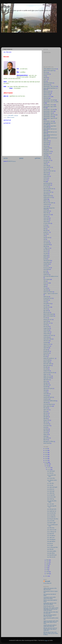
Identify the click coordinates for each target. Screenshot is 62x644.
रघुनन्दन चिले (46, 321)
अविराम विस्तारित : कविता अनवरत (50, 86)
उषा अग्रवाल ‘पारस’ (47, 160)
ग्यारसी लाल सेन (46, 205)
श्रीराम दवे (45, 381)
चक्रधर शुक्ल (46, 206)
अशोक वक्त (46, 146)
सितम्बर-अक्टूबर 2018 (48, 406)
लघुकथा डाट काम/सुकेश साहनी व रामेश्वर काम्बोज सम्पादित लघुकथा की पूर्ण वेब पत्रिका (51, 622)
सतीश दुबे (45, 390)
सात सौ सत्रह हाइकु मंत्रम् (48, 404)
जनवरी (48, 574)
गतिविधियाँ (45, 199)
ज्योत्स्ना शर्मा (46, 222)
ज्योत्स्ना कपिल (46, 220)
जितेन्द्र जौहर (46, 213)
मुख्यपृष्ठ (21, 158)
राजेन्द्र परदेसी (46, 330)
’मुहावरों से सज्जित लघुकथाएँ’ (49, 71)
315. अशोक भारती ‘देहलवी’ (52, 487)
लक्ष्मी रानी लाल (46, 341)
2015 (46, 456)
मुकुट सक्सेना (46, 311)
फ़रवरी (48, 572)
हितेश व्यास (45, 440)
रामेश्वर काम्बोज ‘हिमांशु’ (48, 339)
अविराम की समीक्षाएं (47, 93)
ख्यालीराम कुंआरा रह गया (48, 197)
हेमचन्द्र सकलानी (47, 443)
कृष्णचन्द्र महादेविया (47, 185)
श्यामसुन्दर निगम (46, 371)
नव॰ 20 (49, 470)
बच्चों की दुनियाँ (46, 269)
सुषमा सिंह (45, 419)
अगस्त (48, 562)
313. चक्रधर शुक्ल (51, 491)
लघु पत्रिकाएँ (46, 343)
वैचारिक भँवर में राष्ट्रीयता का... (49, 358)
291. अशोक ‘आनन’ (51, 538)
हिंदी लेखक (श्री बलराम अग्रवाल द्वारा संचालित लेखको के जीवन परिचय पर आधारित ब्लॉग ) (50, 629)
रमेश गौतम (45, 325)
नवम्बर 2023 (46, 241)
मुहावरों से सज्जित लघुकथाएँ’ (49, 316)
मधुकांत (45, 285)
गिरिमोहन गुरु (46, 201)
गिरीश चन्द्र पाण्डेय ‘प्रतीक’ (48, 203)
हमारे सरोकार (46, 429)
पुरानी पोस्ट (38, 158)
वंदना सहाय (46, 350)
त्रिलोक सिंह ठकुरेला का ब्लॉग (49, 606)
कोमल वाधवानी (46, 190)
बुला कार (45, 271)
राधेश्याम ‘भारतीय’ (47, 332)
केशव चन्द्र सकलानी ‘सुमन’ (48, 189)
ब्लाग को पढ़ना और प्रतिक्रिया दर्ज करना (51, 276)
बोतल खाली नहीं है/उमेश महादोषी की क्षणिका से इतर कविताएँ (50, 616)
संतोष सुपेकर (46, 383)
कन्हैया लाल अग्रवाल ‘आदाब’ (49, 171)
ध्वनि (44, 236)
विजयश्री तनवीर (46, 351)
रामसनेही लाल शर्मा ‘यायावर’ (48, 335)
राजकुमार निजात (46, 328)
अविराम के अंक (46, 95)
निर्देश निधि (45, 246)
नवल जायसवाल (46, 243)
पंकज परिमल (46, 250)
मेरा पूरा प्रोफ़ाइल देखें (47, 583)
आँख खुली (45, 150)
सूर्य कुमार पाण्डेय (46, 420)
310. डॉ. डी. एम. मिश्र (51, 497)
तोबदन (45, 229)
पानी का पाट (46, 252)
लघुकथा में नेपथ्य (47, 346)
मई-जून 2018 (46, 283)
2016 (46, 455)
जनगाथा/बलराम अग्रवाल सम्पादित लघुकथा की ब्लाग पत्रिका (50, 598)
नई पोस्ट (6, 158)
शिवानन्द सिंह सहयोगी (47, 366)
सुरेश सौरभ (46, 415)
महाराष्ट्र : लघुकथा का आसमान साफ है (51, 294)
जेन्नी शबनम (46, 216)
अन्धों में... (45, 79)
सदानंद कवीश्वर (46, 394)
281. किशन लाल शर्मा (51, 557)
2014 (46, 458)
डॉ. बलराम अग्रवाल (47, 223)
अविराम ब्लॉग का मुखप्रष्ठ (48, 83)
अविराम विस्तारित (47, 85)
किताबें (45, 182)
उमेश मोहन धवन (46, 159)
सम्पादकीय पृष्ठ (46, 399)
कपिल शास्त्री (46, 173)
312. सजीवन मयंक (51, 493)
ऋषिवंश (45, 164)
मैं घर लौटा (45, 318)
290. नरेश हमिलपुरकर (51, 540)
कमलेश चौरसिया (46, 176)
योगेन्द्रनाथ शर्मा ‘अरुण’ (48, 320)
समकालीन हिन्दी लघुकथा (48, 397)
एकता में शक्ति (46, 166)
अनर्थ (45, 76)
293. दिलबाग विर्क (51, 534)
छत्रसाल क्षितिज (46, 211)
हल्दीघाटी (45, 436)
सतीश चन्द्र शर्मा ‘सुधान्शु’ (48, 388)
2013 (46, 460)
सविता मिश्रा (46, 403)
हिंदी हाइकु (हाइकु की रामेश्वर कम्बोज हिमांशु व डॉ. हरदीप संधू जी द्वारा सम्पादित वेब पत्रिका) (51, 634)
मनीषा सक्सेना (46, 290)
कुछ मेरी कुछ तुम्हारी (47, 183)
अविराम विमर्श (46, 98)
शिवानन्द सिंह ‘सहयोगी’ (48, 364)
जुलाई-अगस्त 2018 (47, 215)
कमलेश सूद (46, 178)
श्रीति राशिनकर (46, 380)
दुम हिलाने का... (46, 232)
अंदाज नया (45, 72)
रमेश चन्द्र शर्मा (46, 327)
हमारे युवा (45, 427)
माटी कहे (45, 302)
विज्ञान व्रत (46, 355)
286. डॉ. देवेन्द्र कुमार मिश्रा (52, 547)
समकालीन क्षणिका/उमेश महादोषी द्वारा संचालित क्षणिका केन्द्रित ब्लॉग (50, 626)
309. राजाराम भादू (51, 499)
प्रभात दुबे (45, 266)
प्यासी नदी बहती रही (47, 261)
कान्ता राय (45, 180)
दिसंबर (48, 464)
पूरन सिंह (45, 259)
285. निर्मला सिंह (50, 549)
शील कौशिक (46, 367)
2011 (46, 576)
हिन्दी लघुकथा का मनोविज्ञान (49, 442)
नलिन (45, 239)
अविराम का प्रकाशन (47, 91)
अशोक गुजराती (46, 143)
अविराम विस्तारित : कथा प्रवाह (49, 110)
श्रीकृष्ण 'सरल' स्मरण (47, 376)
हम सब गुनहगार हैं (47, 426)
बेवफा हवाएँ (45, 273)
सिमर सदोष (46, 408)
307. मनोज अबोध (51, 504)
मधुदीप (45, 287)
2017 (46, 453)
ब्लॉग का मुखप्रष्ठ (47, 279)
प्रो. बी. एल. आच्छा (47, 268)
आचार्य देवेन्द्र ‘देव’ (47, 153)
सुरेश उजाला (46, 413)
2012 (46, 462)
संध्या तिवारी (46, 387)
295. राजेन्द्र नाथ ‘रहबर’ (52, 530)
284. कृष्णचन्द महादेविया (52, 551)
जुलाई (48, 564)
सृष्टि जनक (46, 422)
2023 (46, 449)
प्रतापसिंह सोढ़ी (46, 264)
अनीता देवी (45, 78)
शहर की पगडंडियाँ (47, 360)
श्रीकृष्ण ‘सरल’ (46, 374)
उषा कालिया (46, 162)
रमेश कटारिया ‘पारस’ (47, 323)
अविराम (6, 7)
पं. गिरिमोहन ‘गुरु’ (47, 248)
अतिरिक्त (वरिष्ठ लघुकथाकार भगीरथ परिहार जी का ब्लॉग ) (50, 589)
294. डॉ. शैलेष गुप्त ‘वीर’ (52, 532)
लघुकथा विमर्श (46, 348)
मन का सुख (46, 288)
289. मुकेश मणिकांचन (51, 542)
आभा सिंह (45, 155)
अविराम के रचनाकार (11, 118)
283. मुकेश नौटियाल (51, 553)
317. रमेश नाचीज (50, 483)
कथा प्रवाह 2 (46, 169)
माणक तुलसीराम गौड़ (47, 304)
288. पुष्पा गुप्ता (50, 543)
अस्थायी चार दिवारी (47, 148)
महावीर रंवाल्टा (46, 297)
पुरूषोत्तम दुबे (46, 257)
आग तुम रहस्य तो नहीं (47, 152)
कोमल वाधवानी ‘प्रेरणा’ (48, 192)
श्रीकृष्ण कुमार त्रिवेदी (47, 378)
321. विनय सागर (50, 473)
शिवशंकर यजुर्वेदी (47, 362)
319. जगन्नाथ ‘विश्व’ (51, 478)
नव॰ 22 (49, 468)
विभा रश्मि (45, 357)
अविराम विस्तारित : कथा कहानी (49, 100)
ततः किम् (45, 225)
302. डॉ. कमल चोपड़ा (51, 515)
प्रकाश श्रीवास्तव (47, 262)
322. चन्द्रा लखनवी (51, 471)
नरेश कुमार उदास (47, 238)
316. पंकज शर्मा (50, 485)
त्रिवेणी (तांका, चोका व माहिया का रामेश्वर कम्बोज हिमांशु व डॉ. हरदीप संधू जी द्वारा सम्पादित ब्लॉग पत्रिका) (51, 609)
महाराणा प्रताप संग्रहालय (48, 292)
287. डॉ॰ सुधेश (50, 545)
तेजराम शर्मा (46, 227)
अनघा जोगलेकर (46, 74)
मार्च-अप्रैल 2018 (47, 307)
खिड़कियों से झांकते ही (47, 196)
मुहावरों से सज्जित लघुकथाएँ (48, 314)
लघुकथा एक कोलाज (47, 344)
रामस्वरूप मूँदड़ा (46, 337)
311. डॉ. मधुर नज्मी (51, 495)
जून (47, 566)
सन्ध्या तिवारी (46, 396)
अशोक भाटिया (46, 144)
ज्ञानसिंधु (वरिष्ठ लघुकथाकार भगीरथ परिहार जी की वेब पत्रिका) (50, 604)
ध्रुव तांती (45, 234)
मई (47, 568)
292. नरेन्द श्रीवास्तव (51, 536)
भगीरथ (45, 281)
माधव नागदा (46, 305)
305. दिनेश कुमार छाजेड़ (52, 509)
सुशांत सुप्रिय (46, 417)
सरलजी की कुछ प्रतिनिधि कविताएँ (50, 401)
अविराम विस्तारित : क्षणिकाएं (48, 111)
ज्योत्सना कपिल (46, 218)
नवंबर (47, 466)
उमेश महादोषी (46, 157)
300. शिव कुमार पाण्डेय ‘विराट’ (53, 519)
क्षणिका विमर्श (46, 194)
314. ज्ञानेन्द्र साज (51, 489)
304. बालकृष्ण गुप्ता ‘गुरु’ (52, 511)
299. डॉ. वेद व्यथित (51, 521)
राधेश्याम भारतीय (46, 334)
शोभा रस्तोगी (46, 369)
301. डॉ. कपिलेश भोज (51, 517)
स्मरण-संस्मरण (46, 424)
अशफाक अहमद (46, 141)
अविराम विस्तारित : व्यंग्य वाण (49, 105)
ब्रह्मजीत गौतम (46, 275)
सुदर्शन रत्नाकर (46, 410)
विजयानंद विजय (46, 353)
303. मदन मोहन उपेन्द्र (51, 513)
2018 (46, 451)
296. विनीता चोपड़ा (51, 528)
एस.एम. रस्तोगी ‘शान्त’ (47, 167)
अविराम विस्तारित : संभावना (48, 121)
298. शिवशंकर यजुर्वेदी (51, 523)
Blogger (46, 641)
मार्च (47, 570)
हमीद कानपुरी (46, 431)
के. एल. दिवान (46, 187)
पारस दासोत (46, 253)
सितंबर (48, 560)
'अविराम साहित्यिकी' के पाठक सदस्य (50, 69)
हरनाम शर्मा (45, 433)
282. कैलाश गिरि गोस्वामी (52, 555)
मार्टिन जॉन (45, 309)
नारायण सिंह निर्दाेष (47, 245)
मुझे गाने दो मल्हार (47, 312)
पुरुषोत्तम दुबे (46, 255)
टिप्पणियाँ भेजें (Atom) (12, 161)
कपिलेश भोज (46, 175)
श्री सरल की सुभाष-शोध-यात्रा (49, 373)
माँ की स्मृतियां (46, 300)
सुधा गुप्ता (45, 411)
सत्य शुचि (45, 392)
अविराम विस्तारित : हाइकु (48, 113)
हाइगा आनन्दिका (46, 438)
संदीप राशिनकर (46, 385)
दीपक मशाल (46, 231)
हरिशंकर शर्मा (46, 434)
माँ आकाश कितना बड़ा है (48, 298)
